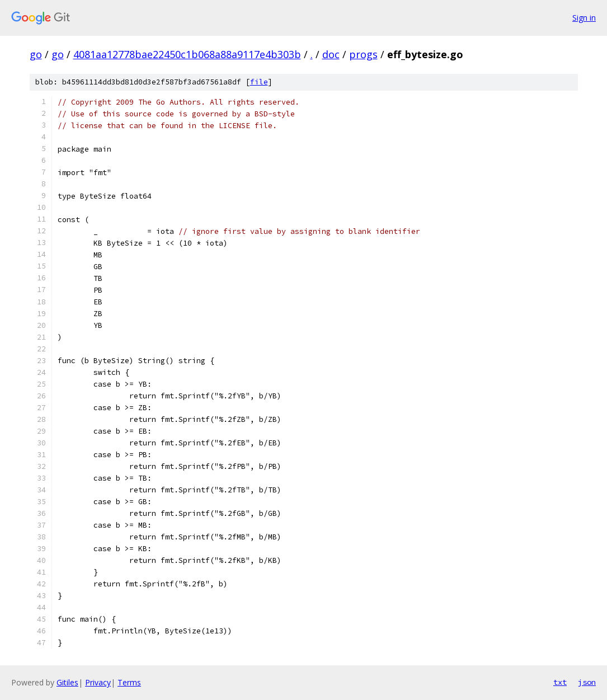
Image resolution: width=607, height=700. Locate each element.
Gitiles (67, 682)
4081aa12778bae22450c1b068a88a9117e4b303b (187, 54)
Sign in (584, 18)
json (587, 682)
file (259, 82)
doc (331, 54)
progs (363, 54)
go (36, 54)
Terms (129, 682)
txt (560, 682)
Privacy (98, 682)
